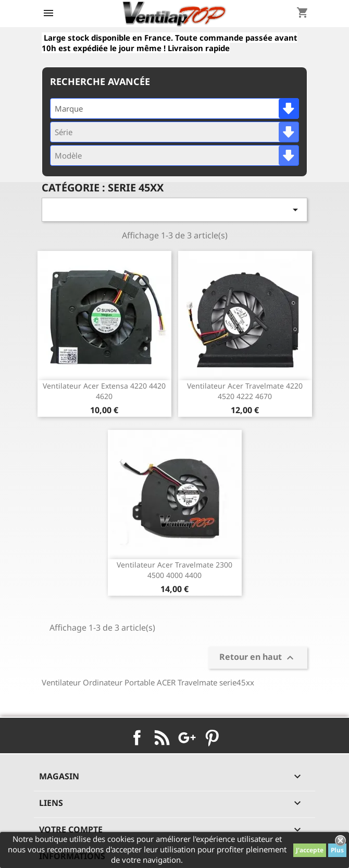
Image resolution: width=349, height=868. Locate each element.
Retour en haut (258, 658)
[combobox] (174, 108)
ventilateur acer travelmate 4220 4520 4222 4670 (245, 391)
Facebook (137, 738)
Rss (162, 738)
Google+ (187, 738)
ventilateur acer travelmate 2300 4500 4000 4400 (174, 570)
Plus (337, 850)
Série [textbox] (64, 132)
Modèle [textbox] (68, 155)
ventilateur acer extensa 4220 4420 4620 (104, 391)
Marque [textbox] (69, 108)
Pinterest (212, 738)
